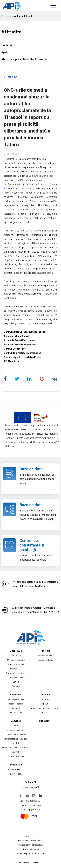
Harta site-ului (30, 836)
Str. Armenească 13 (31, 787)
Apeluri (6, 52)
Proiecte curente (45, 656)
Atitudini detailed (23, 16)
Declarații (7, 45)
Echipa (16, 682)
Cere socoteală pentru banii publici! (16, 741)
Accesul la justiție (16, 756)
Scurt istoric (16, 656)
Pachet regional (16, 774)
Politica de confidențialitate (30, 841)
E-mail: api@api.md (30, 810)
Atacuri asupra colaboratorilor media (24, 59)
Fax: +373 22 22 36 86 (30, 805)
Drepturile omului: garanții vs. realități (16, 750)
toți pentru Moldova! (16, 730)
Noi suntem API (16, 677)
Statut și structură (16, 664)
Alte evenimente (16, 713)
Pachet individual (16, 769)
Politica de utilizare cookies (31, 845)
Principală (6, 16)
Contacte (16, 686)
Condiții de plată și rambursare (30, 854)
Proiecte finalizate (45, 660)
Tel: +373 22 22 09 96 (30, 801)
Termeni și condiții (31, 849)
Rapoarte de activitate (16, 673)
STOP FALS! (16, 726)
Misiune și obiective (16, 660)
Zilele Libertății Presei (16, 734)
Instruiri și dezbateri (16, 699)
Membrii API (16, 669)
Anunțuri (16, 708)
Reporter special (16, 704)
